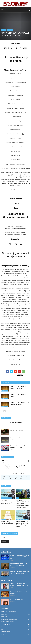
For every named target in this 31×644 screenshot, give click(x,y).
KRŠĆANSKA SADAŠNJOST (7, 498)
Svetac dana (4, 617)
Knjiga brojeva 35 (15, 438)
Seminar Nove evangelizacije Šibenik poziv (7, 523)
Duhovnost (3, 30)
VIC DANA (4, 627)
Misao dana (4, 614)
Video (2, 634)
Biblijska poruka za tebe (7, 622)
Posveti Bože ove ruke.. (17, 430)
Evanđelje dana (10, 30)
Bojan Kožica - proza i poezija (9, 619)
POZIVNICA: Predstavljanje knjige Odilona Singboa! (7, 502)
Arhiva (2, 629)
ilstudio (21, 642)
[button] (29, 10)
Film (17, 498)
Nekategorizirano (5, 632)
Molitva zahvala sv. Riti (16, 600)
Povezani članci (6, 382)
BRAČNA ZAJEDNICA (16, 422)
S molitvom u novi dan (7, 624)
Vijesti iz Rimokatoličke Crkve (9, 612)
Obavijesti (3, 519)
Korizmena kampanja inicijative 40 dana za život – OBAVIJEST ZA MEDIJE (20, 557)
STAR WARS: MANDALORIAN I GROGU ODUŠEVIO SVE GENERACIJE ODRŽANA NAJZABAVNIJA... (23, 504)
